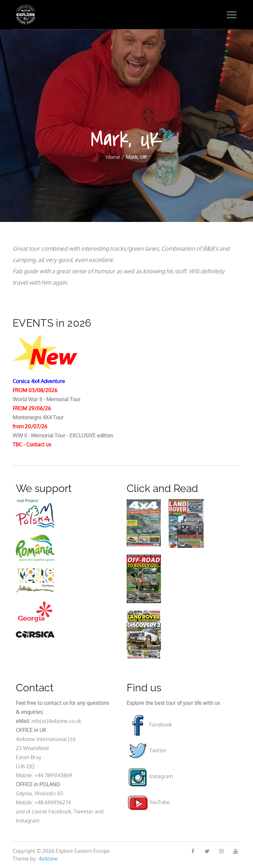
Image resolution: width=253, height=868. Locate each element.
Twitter (147, 750)
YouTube (148, 802)
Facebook (149, 725)
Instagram (150, 776)
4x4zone (48, 859)
